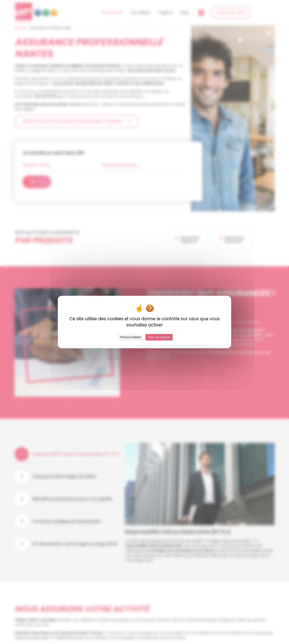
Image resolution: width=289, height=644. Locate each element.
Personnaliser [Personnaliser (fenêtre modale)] (131, 337)
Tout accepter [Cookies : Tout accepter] (159, 337)
